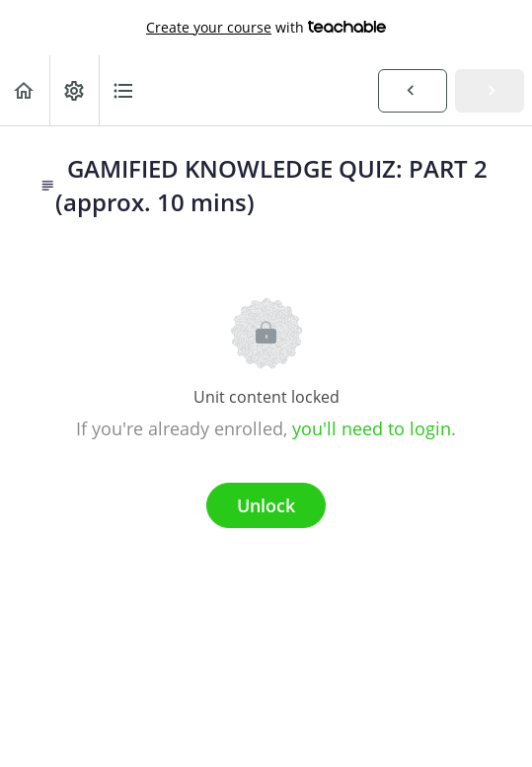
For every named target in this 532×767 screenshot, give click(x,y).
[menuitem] (74, 90)
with (266, 28)
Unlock (266, 505)
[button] (25, 90)
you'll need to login (372, 428)
